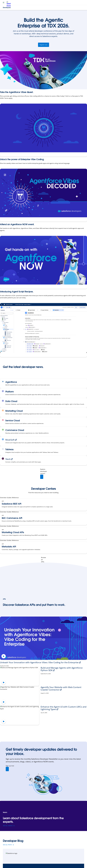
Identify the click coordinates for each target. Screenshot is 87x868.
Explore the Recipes (7, 354)
